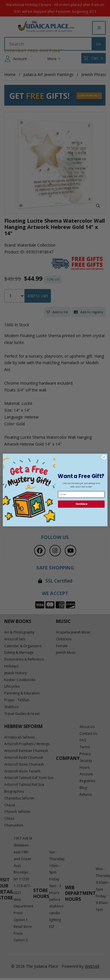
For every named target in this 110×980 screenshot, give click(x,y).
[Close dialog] (104, 457)
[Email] (81, 495)
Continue (81, 504)
